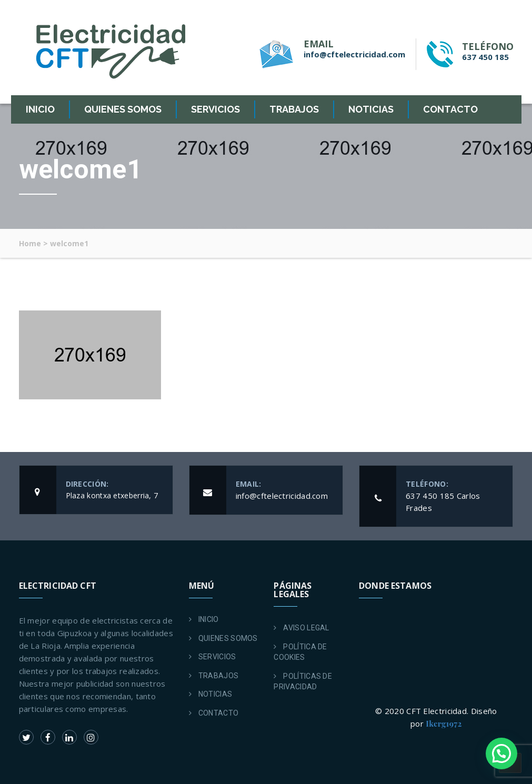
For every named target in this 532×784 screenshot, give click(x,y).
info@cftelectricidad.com (354, 54)
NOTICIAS (371, 109)
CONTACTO (450, 109)
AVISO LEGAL (306, 628)
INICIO (40, 109)
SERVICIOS (215, 109)
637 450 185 (485, 57)
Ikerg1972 (444, 723)
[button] (501, 753)
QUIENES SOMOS (123, 109)
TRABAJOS (294, 109)
